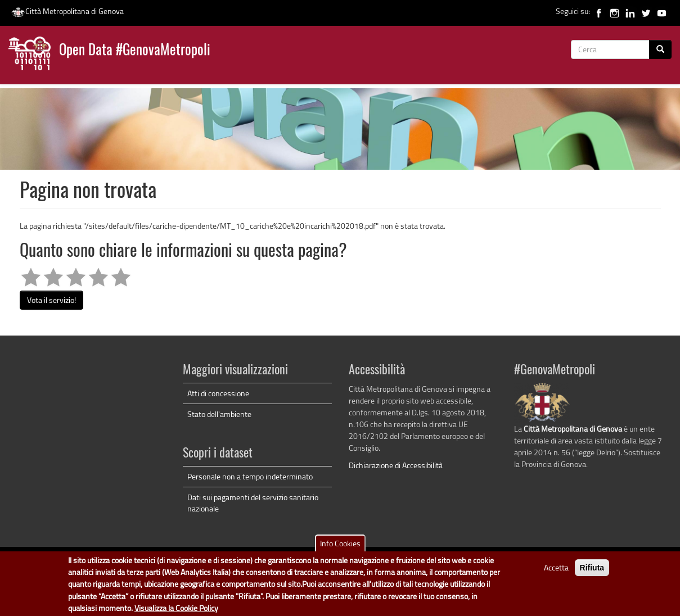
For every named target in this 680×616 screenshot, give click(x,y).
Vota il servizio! (51, 300)
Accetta (556, 573)
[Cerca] (660, 49)
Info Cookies (340, 549)
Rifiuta (592, 573)
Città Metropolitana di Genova (67, 11)
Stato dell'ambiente (219, 414)
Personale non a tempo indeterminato (250, 476)
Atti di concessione (218, 393)
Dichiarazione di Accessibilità (396, 465)
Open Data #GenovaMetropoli (135, 51)
